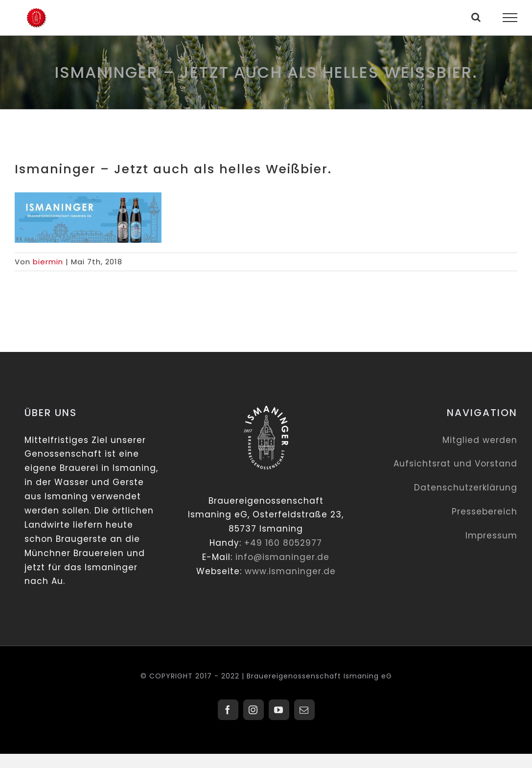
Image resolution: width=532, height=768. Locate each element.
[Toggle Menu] (510, 18)
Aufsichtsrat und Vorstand (455, 464)
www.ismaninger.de (290, 571)
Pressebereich (485, 512)
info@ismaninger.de (282, 557)
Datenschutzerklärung (466, 488)
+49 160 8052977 (283, 543)
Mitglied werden (480, 440)
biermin (48, 262)
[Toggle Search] (476, 17)
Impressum (491, 535)
